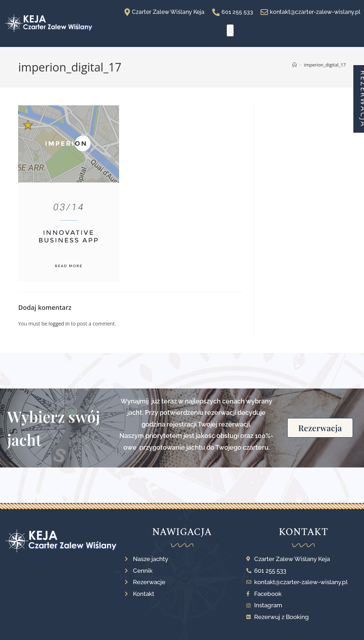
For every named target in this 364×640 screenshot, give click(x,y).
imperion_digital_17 (325, 65)
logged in (59, 324)
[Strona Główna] (295, 65)
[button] (230, 30)
